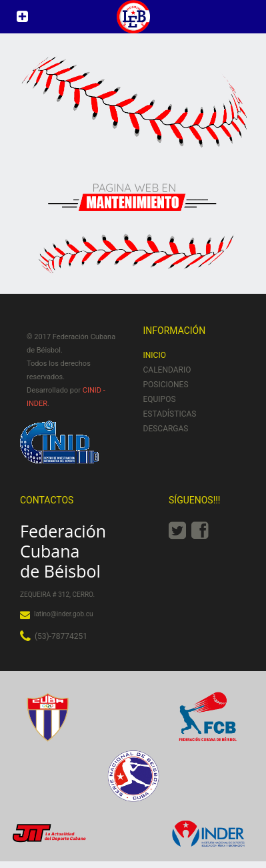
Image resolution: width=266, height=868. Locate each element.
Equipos (160, 399)
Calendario (167, 370)
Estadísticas (170, 414)
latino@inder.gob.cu (63, 614)
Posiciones (166, 385)
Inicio (155, 355)
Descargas (166, 429)
